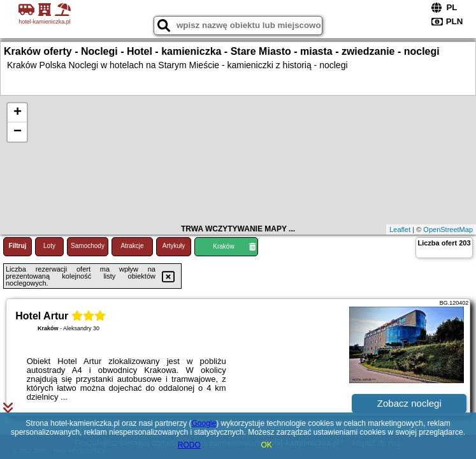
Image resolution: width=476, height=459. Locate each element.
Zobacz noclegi (409, 403)
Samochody (88, 246)
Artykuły (174, 246)
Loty (49, 246)
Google (204, 423)
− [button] (18, 132)
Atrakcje (132, 246)
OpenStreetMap (448, 229)
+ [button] (18, 113)
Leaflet (400, 229)
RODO (189, 445)
